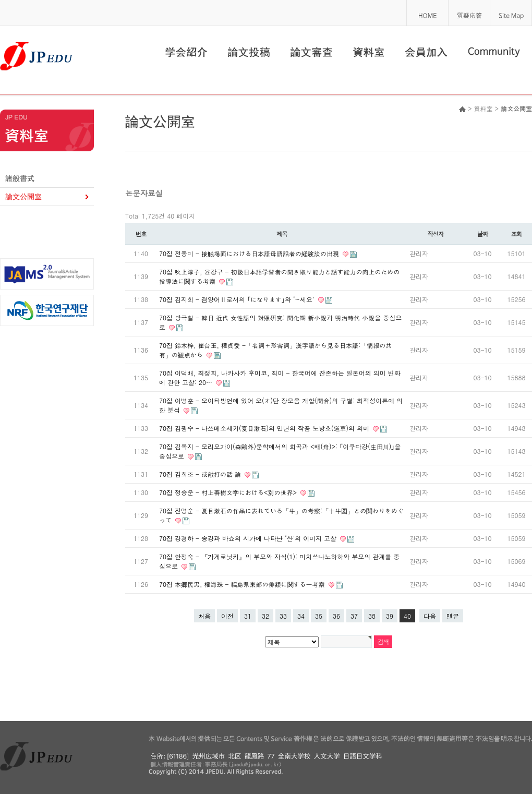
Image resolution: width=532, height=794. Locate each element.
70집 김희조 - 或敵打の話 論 (201, 474)
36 (336, 616)
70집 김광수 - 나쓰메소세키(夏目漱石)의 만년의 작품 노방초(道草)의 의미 (265, 428)
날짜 (483, 234)
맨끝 (453, 616)
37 (354, 616)
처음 (204, 616)
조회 (517, 234)
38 (372, 616)
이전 (227, 616)
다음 (430, 616)
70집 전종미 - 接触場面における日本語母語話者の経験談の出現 (250, 253)
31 (248, 616)
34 (301, 616)
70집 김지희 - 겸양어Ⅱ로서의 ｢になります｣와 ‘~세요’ (238, 299)
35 (319, 616)
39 (390, 616)
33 (283, 616)
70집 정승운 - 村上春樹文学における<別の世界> (229, 492)
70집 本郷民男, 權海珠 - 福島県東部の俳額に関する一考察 (243, 584)
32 (265, 616)
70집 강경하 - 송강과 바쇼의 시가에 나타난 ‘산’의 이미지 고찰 (249, 538)
